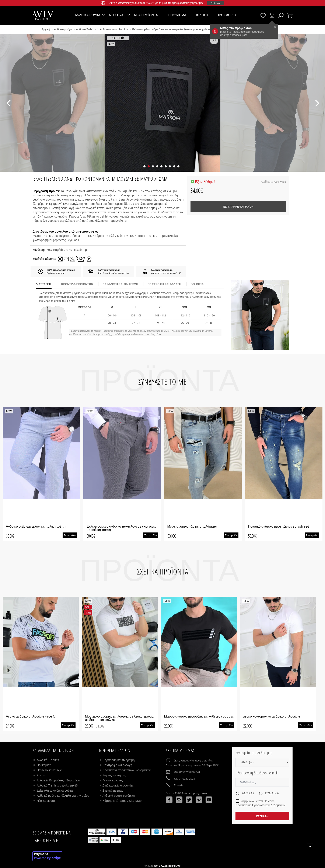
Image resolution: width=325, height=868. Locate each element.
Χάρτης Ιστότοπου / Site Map (122, 801)
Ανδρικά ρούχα (63, 29)
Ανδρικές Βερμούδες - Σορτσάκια (58, 780)
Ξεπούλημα (176, 15)
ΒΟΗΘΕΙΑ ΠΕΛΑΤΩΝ (115, 750)
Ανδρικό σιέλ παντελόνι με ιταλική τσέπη (36, 526)
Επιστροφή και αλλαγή (164, 284)
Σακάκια (42, 775)
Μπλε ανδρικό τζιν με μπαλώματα (192, 526)
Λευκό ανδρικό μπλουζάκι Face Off (32, 716)
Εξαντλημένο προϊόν (238, 207)
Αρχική (46, 29)
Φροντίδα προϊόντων (77, 284)
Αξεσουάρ (117, 15)
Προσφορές (227, 15)
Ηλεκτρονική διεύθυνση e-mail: (257, 773)
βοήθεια (197, 284)
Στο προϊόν (70, 535)
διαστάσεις (43, 284)
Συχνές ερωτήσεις (114, 775)
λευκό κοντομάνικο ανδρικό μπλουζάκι (272, 716)
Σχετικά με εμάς (113, 790)
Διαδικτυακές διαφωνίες (118, 785)
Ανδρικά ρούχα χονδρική (119, 796)
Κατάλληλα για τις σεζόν (53, 750)
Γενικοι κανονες (113, 780)
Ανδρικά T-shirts (86, 29)
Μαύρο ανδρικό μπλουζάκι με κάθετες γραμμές (199, 716)
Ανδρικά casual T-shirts (114, 29)
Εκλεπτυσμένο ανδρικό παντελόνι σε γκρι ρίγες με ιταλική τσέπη (121, 528)
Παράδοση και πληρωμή (119, 760)
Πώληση (201, 15)
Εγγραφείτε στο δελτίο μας (254, 753)
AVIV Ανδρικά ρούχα (167, 866)
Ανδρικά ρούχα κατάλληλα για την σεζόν (63, 796)
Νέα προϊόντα (146, 15)
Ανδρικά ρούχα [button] (87, 15)
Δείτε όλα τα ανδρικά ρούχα (55, 790)
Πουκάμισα (44, 765)
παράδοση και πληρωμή (120, 284)
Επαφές (179, 785)
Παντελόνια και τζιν (49, 770)
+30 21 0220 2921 (184, 779)
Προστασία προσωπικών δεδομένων (127, 770)
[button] (144, 166)
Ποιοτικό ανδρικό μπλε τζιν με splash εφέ (279, 526)
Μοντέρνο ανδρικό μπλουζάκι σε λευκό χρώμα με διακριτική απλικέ (119, 718)
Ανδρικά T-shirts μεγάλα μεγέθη (58, 785)
